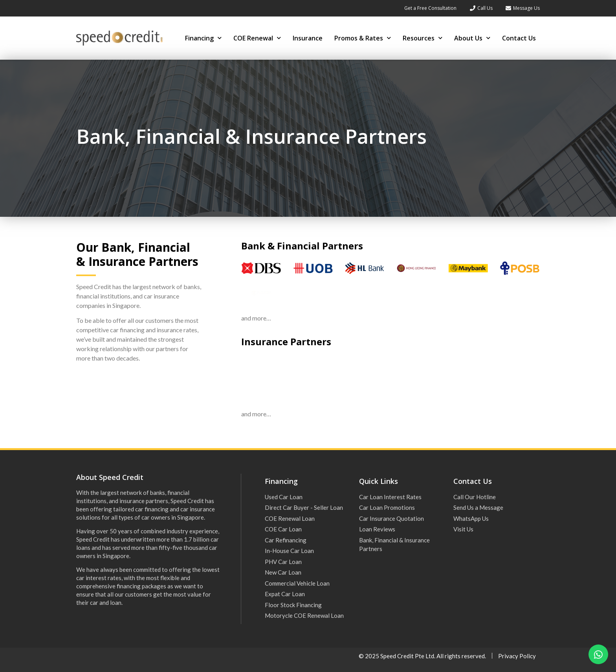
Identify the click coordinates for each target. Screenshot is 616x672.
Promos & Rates (363, 38)
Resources (423, 38)
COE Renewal (257, 38)
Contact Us (519, 38)
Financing (203, 38)
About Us (472, 38)
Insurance (308, 38)
